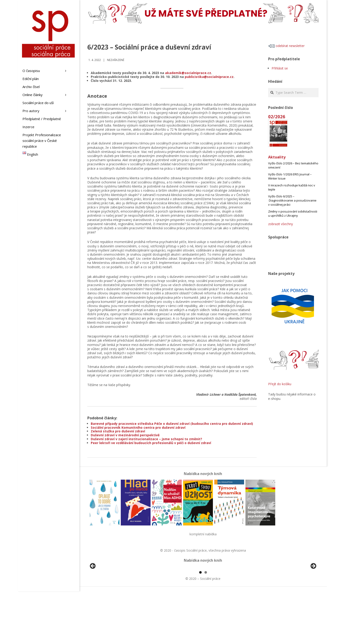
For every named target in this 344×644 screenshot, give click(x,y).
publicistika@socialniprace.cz (209, 77)
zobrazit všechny (281, 224)
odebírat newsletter (286, 46)
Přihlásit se (280, 68)
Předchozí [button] (93, 593)
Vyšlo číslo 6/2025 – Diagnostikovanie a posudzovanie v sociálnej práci (292, 200)
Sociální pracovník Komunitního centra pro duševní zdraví (138, 427)
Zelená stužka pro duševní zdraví (118, 431)
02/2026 (277, 117)
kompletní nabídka (203, 534)
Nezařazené (116, 60)
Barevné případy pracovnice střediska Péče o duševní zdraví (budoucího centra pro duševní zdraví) (172, 424)
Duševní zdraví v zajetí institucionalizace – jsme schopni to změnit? (146, 439)
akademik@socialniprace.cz (188, 73)
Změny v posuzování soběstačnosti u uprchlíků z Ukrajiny (293, 213)
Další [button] (313, 593)
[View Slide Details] (106, 594)
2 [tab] (206, 625)
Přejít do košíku (280, 384)
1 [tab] (200, 625)
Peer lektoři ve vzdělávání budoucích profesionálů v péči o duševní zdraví (151, 443)
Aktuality (277, 157)
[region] (203, 594)
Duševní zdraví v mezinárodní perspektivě (125, 435)
